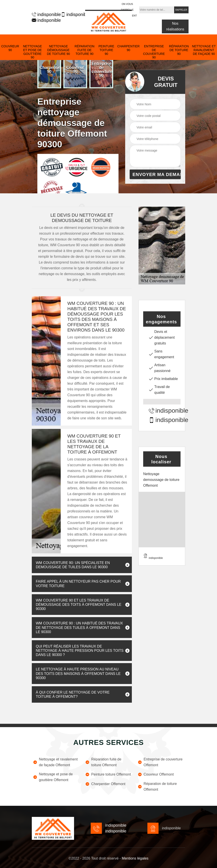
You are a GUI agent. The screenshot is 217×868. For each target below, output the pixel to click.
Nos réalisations (175, 26)
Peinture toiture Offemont (108, 774)
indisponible (44, 14)
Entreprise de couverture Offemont (160, 762)
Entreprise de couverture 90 (154, 52)
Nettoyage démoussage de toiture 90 (58, 50)
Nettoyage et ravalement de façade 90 (204, 50)
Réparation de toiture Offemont (157, 787)
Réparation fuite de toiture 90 (85, 50)
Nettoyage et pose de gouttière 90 (32, 52)
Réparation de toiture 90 (179, 50)
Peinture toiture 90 (106, 50)
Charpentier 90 (129, 48)
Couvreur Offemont (156, 774)
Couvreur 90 (10, 48)
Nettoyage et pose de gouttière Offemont (53, 777)
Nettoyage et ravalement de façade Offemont (55, 762)
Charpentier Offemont (105, 784)
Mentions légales (135, 858)
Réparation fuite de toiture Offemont (103, 762)
